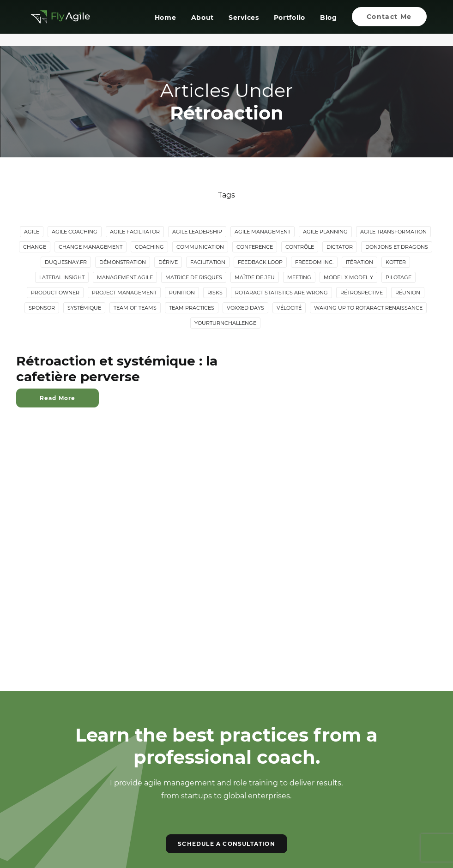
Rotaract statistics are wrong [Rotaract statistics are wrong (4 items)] (281, 293)
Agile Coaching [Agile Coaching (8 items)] (75, 232)
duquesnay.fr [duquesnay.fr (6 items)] (66, 263)
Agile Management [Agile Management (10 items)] (263, 232)
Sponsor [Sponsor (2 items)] (42, 308)
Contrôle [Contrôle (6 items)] (300, 247)
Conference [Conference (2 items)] (255, 247)
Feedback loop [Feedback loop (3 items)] (260, 263)
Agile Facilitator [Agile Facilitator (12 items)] (135, 232)
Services (244, 24)
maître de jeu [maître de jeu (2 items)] (255, 278)
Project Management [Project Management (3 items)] (124, 293)
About (202, 24)
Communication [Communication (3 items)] (200, 247)
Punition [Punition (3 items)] (182, 293)
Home (166, 24)
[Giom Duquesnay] (54, 23)
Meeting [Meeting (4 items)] (299, 278)
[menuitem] (169, 23)
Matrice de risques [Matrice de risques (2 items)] (194, 278)
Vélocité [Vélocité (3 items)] (289, 308)
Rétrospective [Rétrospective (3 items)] (362, 293)
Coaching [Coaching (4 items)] (149, 247)
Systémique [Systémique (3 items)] (84, 308)
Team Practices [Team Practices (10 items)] (192, 308)
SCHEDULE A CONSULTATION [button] (226, 613)
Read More (58, 398)
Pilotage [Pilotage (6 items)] (399, 278)
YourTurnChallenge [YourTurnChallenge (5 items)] (225, 323)
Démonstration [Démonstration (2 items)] (123, 263)
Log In (43, 802)
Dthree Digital (257, 846)
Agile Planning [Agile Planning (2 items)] (325, 232)
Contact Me (51, 768)
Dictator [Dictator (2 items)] (340, 247)
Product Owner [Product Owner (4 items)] (55, 293)
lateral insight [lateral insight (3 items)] (62, 278)
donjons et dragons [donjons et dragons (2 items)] (397, 247)
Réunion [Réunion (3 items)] (408, 293)
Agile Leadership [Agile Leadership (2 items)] (197, 232)
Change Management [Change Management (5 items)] (91, 247)
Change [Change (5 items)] (35, 247)
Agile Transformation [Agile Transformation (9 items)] (393, 232)
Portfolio (289, 24)
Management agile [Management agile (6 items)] (125, 278)
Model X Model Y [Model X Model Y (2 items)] (348, 278)
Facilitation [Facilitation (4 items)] (208, 263)
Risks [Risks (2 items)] (215, 293)
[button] (187, 727)
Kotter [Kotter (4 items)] (396, 263)
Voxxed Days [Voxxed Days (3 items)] (245, 308)
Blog (329, 24)
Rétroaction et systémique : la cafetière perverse (117, 369)
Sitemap (46, 785)
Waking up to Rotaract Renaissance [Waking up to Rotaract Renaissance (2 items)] (368, 308)
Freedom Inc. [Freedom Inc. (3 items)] (314, 263)
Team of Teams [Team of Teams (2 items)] (135, 308)
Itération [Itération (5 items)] (359, 263)
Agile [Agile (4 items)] (32, 232)
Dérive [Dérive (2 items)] (168, 263)
